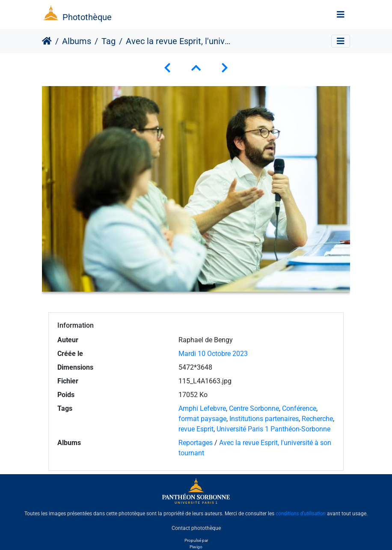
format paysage (202, 419)
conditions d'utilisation (301, 514)
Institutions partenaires (264, 419)
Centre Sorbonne (254, 408)
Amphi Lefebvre (202, 408)
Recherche (317, 419)
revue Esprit (196, 429)
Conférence (299, 408)
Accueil (47, 41)
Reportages (196, 443)
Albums (77, 41)
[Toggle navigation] (341, 15)
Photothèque (87, 17)
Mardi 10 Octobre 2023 (213, 354)
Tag (108, 41)
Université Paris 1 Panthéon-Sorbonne (273, 429)
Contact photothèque (196, 528)
